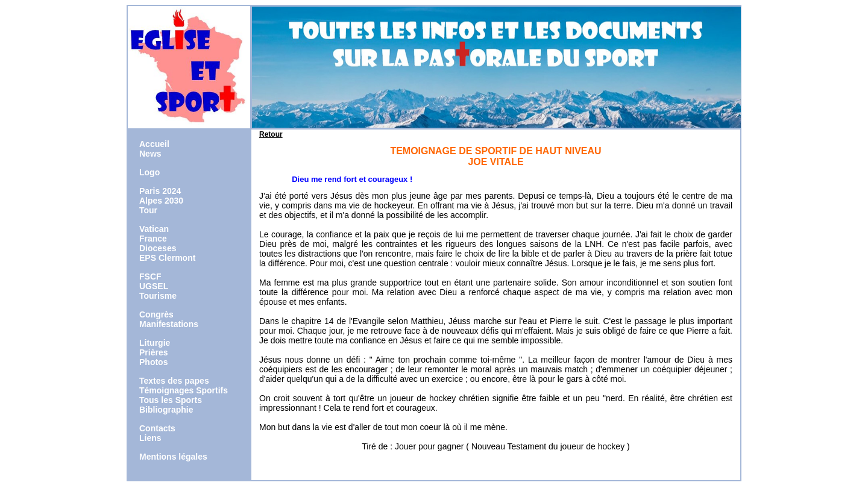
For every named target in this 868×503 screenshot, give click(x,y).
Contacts (157, 428)
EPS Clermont (167, 258)
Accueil (154, 144)
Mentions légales (173, 457)
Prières (153, 352)
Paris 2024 (160, 191)
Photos (153, 362)
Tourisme (158, 296)
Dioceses (158, 248)
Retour (271, 134)
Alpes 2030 (161, 201)
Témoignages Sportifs (184, 390)
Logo (149, 172)
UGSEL (154, 286)
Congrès (156, 314)
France (153, 239)
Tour (148, 210)
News (150, 154)
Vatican (154, 229)
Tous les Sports (171, 400)
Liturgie (155, 343)
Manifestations (169, 324)
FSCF (150, 276)
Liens (150, 438)
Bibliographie (166, 410)
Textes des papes (174, 381)
